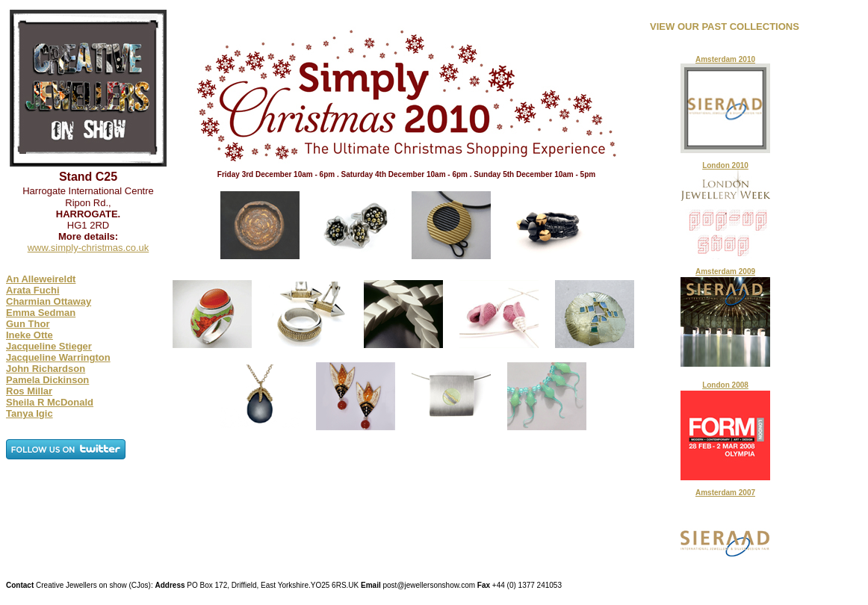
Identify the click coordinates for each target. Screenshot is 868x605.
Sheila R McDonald (50, 402)
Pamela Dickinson (47, 380)
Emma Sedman (41, 313)
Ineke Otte (30, 335)
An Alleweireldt (41, 279)
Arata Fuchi (33, 290)
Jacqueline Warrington (58, 357)
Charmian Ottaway (49, 301)
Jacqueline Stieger (49, 346)
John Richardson (46, 369)
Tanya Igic (30, 413)
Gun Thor (28, 324)
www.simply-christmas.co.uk (89, 248)
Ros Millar (29, 391)
